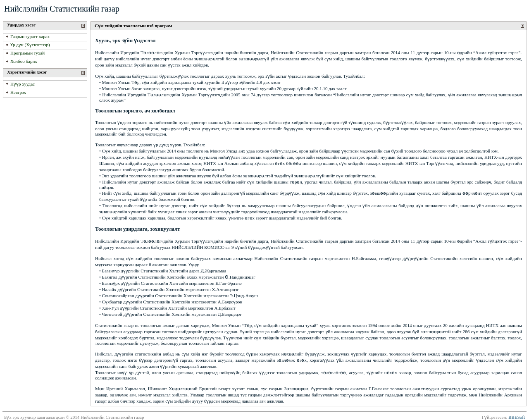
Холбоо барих (24, 61)
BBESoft (517, 417)
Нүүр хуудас (23, 84)
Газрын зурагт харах (30, 36)
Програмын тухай (27, 53)
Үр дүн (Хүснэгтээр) (30, 45)
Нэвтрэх (18, 93)
